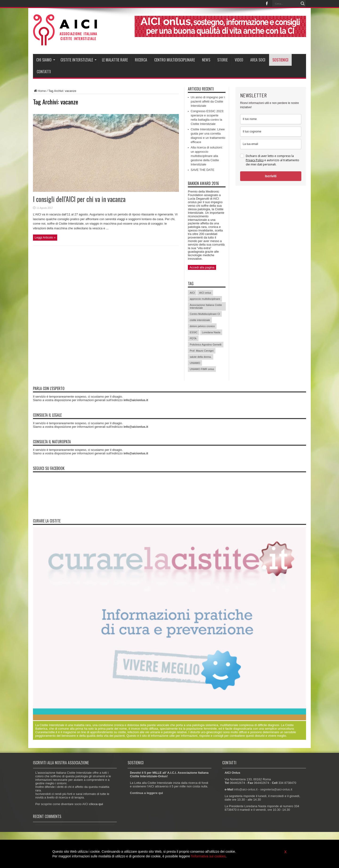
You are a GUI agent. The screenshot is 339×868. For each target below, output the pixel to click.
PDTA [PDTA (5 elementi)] (193, 338)
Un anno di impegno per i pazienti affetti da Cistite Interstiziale (208, 101)
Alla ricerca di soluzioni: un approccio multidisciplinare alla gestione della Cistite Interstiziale (207, 156)
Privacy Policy (255, 160)
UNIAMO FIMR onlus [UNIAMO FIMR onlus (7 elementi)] (202, 369)
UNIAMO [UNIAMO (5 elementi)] (195, 363)
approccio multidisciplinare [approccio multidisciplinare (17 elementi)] (205, 299)
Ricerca (141, 60)
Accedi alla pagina (202, 267)
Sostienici (280, 60)
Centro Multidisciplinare (175, 60)
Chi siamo (46, 60)
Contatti (44, 72)
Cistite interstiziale (79, 60)
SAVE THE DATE (202, 170)
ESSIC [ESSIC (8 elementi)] (194, 332)
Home (39, 91)
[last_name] (271, 132)
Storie (222, 60)
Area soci (258, 60)
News (206, 60)
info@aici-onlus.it (246, 789)
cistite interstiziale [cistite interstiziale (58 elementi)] (200, 320)
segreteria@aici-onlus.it (276, 789)
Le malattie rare (115, 60)
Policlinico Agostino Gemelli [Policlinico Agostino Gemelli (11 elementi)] (206, 345)
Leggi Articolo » (45, 237)
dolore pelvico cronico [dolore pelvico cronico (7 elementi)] (202, 326)
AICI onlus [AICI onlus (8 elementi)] (205, 293)
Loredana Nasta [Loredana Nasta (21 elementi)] (211, 332)
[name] (271, 119)
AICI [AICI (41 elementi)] (192, 293)
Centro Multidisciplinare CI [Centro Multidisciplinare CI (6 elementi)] (205, 314)
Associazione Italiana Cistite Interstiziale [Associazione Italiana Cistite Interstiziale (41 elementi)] (206, 306)
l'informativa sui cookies (208, 856)
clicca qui (96, 804)
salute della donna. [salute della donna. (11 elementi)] (201, 357)
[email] (271, 144)
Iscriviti (271, 176)
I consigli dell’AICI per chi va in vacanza (79, 199)
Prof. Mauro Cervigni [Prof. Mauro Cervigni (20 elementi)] (202, 351)
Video (239, 60)
